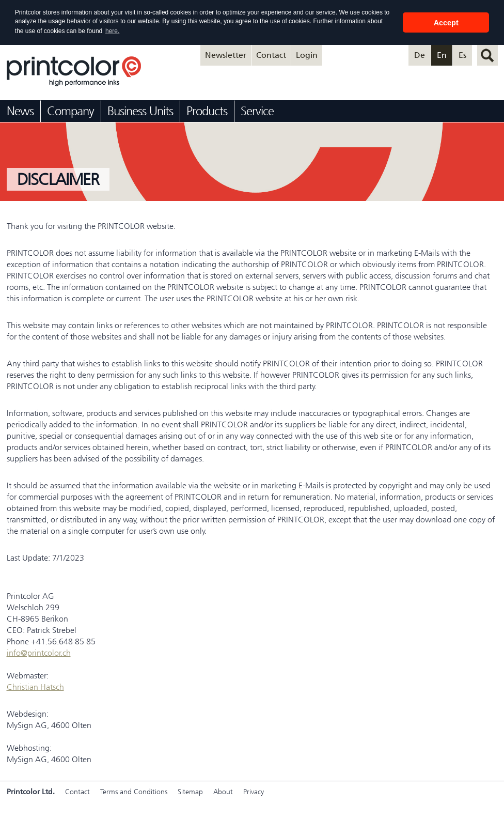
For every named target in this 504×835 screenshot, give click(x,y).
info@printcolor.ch (39, 653)
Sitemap (190, 792)
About (223, 792)
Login (307, 55)
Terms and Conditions (134, 792)
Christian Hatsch (35, 687)
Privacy (254, 792)
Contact (271, 55)
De (420, 55)
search (487, 55)
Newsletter (226, 55)
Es (462, 55)
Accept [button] (446, 23)
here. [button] (112, 31)
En (442, 55)
